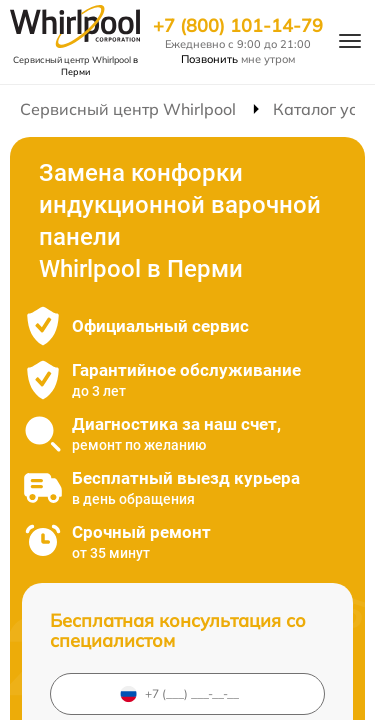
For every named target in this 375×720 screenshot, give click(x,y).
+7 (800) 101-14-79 (238, 26)
